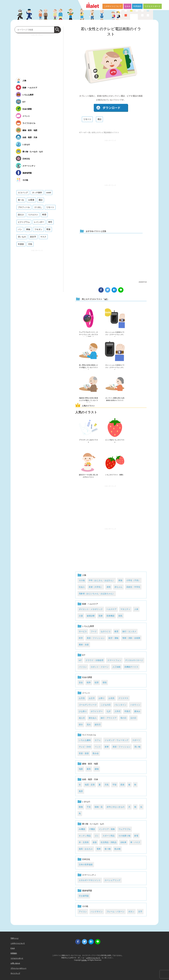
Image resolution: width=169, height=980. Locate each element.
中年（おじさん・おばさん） (102, 580)
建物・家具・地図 (90, 764)
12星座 (31, 200)
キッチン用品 (85, 836)
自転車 (123, 842)
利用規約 (137, 6)
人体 (136, 609)
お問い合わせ (15, 963)
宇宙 (114, 785)
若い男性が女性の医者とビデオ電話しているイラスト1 (88, 367)
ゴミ (97, 836)
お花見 (112, 698)
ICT (81, 132)
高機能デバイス (131, 667)
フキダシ (38, 229)
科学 (81, 638)
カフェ (98, 740)
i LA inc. (84, 960)
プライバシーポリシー (18, 968)
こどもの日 (106, 705)
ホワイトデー (97, 711)
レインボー (39, 222)
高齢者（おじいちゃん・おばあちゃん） (97, 594)
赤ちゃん (118, 587)
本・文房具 (84, 842)
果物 (28, 229)
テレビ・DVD (85, 747)
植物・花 (99, 807)
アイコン (83, 911)
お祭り (102, 698)
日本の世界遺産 (86, 865)
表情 (109, 587)
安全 (81, 682)
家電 (136, 836)
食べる (21, 200)
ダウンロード (111, 108)
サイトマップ (15, 973)
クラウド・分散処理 (94, 660)
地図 (81, 769)
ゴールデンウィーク (88, 705)
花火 (89, 724)
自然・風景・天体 (90, 779)
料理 (44, 215)
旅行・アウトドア (109, 718)
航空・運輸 (113, 638)
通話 (99, 119)
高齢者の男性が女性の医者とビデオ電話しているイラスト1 (88, 400)
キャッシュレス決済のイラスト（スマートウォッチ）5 (115, 367)
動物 (81, 807)
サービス (83, 631)
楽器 (95, 842)
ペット (98, 747)
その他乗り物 (124, 836)
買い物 (137, 747)
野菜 (48, 229)
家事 (107, 747)
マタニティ (125, 609)
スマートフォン (114, 660)
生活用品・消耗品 (109, 842)
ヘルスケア (112, 609)
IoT (85, 132)
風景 (81, 791)
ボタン (131, 911)
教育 (116, 631)
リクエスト (33, 215)
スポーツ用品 (109, 836)
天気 (107, 785)
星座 (122, 785)
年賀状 (21, 244)
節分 (81, 724)
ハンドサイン (97, 911)
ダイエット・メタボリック (91, 609)
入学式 (117, 711)
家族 (120, 580)
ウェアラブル (125, 829)
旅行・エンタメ (129, 631)
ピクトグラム (24, 222)
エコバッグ (23, 192)
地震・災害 (90, 785)
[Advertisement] (110, 161)
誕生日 (98, 724)
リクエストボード (152, 6)
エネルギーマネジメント (90, 880)
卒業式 (127, 711)
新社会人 (93, 718)
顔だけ (21, 215)
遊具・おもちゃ (86, 849)
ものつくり (106, 631)
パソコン (83, 667)
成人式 (82, 718)
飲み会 (96, 753)
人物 (84, 575)
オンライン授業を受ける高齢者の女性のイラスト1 (115, 399)
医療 (101, 616)
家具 (89, 769)
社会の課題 (87, 677)
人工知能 (116, 667)
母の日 (123, 718)
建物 (97, 769)
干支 (89, 807)
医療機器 (111, 616)
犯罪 (97, 682)
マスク (43, 237)
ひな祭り (83, 711)
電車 (99, 849)
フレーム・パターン (115, 911)
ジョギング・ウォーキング (116, 740)
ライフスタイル (89, 735)
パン (20, 229)
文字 (140, 911)
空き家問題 (84, 896)
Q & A (127, 6)
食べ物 (108, 849)
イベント (86, 693)
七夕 (109, 711)
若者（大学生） (96, 587)
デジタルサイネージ (134, 660)
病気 (120, 616)
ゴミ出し (38, 207)
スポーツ (136, 740)
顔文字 (33, 237)
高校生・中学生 (133, 587)
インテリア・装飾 (107, 829)
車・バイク (135, 842)
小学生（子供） (133, 580)
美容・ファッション (96, 638)
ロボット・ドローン (100, 667)
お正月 (92, 698)
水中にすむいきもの (115, 807)
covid (49, 192)
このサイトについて (113, 6)
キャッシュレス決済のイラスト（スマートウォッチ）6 (115, 335)
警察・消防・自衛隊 (131, 638)
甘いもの (22, 237)
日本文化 (86, 859)
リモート (87, 119)
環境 (105, 682)
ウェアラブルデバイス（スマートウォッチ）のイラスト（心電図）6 (88, 335)
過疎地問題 (87, 891)
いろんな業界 (88, 626)
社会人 (82, 587)
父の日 (133, 718)
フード (94, 631)
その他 (82, 580)
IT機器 (92, 829)
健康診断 (91, 616)
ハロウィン (135, 705)
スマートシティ (89, 875)
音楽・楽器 (84, 753)
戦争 (89, 682)
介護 (81, 616)
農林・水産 (84, 645)
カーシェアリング (112, 880)
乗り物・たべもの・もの (93, 824)
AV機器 (82, 829)
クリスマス (123, 698)
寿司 (50, 222)
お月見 (82, 698)
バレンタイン (120, 705)
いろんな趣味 (85, 740)
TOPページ (15, 938)
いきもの (86, 802)
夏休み (137, 711)
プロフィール (24, 207)
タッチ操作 (37, 192)
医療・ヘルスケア (90, 604)
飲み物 (117, 849)
